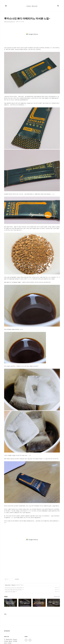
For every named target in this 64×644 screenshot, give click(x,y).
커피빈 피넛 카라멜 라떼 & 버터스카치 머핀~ (13, 590)
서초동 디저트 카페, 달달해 (10, 591)
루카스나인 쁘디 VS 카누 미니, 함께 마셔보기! (14, 588)
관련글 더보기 (57, 596)
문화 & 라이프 (8, 585)
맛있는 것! (14, 585)
